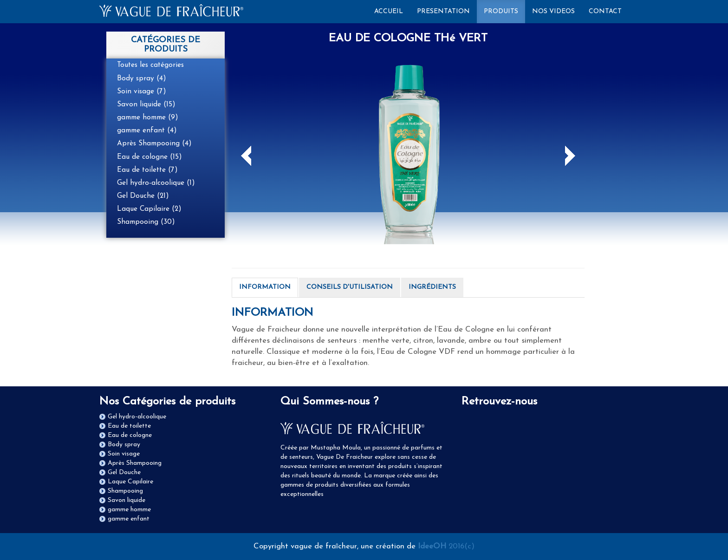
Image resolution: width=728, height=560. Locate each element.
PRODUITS (501, 11)
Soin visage (124, 454)
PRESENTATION (443, 11)
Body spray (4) (142, 78)
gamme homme (129, 510)
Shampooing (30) (146, 222)
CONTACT (605, 11)
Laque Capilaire (130, 482)
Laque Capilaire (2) (149, 209)
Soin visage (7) (142, 91)
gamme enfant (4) (147, 130)
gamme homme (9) (148, 117)
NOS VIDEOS (553, 11)
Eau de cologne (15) (149, 157)
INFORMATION (265, 287)
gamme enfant (129, 519)
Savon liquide (127, 500)
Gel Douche (124, 472)
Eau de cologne (130, 435)
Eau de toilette (129, 426)
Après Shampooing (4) (154, 143)
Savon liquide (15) (146, 104)
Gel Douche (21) (143, 196)
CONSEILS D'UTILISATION (350, 287)
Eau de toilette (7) (147, 170)
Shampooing (125, 491)
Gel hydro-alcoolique (137, 417)
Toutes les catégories (150, 65)
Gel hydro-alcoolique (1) (156, 183)
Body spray (124, 445)
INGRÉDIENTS (432, 287)
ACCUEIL (392, 11)
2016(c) (446, 546)
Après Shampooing (135, 463)
